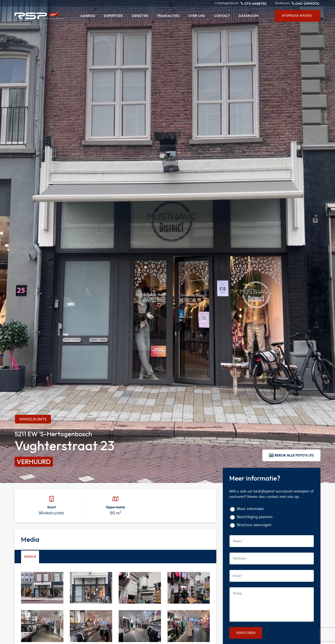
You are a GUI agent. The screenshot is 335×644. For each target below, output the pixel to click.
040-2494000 (306, 3)
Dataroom (249, 16)
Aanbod (88, 16)
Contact (222, 16)
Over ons (197, 16)
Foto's (30, 557)
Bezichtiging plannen (255, 517)
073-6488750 (254, 3)
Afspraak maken (297, 16)
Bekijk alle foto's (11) (291, 455)
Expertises (113, 16)
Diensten (140, 16)
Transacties (168, 16)
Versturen (246, 633)
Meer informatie (250, 509)
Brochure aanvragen (254, 525)
